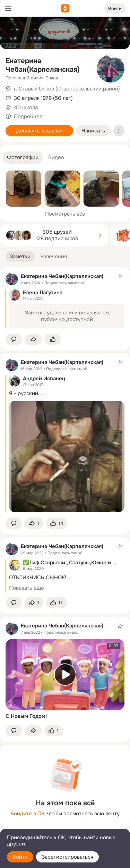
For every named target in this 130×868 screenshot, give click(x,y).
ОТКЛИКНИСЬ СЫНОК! (38, 578)
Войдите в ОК (27, 814)
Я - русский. (24, 393)
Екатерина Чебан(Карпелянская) (43, 65)
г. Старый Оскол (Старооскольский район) (67, 89)
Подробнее (28, 116)
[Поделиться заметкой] (33, 340)
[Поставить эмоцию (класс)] (53, 340)
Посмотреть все (65, 214)
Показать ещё (27, 588)
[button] (23, 158)
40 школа (26, 107)
